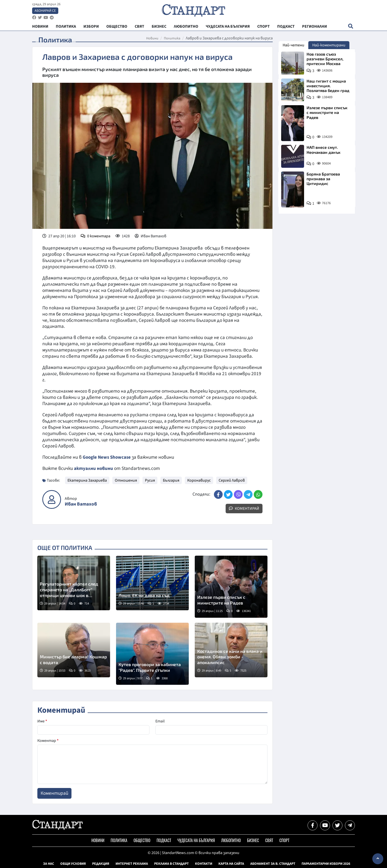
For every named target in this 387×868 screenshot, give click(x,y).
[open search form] (351, 28)
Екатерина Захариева (87, 480)
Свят (269, 840)
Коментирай (244, 509)
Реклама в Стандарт (171, 864)
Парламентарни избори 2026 (326, 864)
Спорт (284, 840)
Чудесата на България (196, 840)
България (171, 480)
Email (160, 721)
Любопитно (231, 840)
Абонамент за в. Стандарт (273, 864)
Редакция (101, 864)
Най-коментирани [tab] (329, 45)
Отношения (126, 480)
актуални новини (94, 468)
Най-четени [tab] (293, 45)
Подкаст (164, 840)
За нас (49, 864)
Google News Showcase (108, 457)
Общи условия (73, 864)
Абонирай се (45, 11)
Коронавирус (199, 480)
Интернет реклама (132, 864)
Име (42, 721)
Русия (150, 480)
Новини (152, 38)
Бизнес (253, 840)
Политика (172, 38)
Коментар (48, 741)
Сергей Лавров (232, 480)
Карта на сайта (231, 864)
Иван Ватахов (81, 504)
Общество (142, 840)
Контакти (204, 864)
